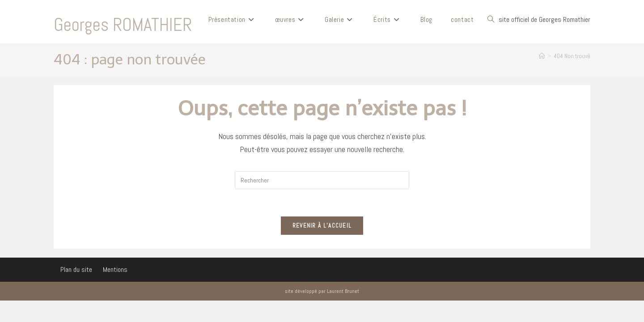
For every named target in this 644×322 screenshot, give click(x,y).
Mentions (115, 269)
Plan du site (76, 269)
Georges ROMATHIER (123, 25)
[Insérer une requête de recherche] (322, 180)
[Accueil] (542, 56)
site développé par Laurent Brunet (322, 291)
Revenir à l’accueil (322, 226)
